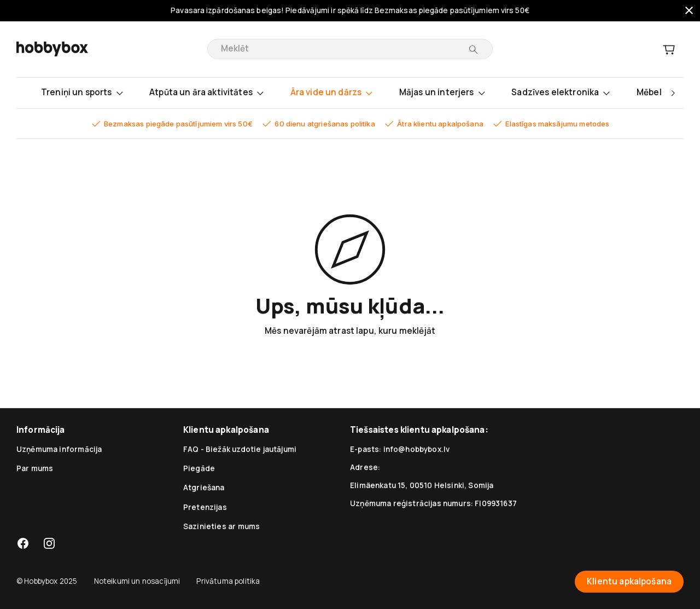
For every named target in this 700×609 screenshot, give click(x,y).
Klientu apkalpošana (629, 582)
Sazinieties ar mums (221, 526)
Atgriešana (204, 488)
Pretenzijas (205, 507)
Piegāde (199, 468)
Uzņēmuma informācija (59, 449)
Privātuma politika (228, 581)
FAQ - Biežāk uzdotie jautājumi (240, 449)
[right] (673, 93)
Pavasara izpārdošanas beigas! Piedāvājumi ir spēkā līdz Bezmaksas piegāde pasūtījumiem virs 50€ (350, 11)
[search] (342, 49)
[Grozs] (669, 49)
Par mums (35, 468)
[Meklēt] (473, 50)
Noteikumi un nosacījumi (137, 581)
